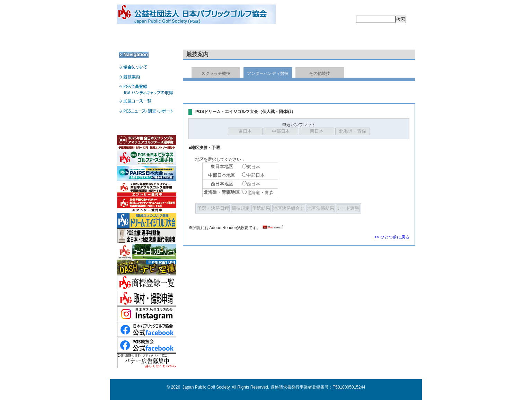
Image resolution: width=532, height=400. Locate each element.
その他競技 (320, 73)
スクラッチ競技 (216, 73)
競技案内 (206, 38)
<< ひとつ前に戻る (392, 237)
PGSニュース (385, 38)
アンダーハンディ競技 (268, 73)
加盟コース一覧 (325, 38)
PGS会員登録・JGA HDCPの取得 (266, 38)
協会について (147, 38)
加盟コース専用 (147, 125)
